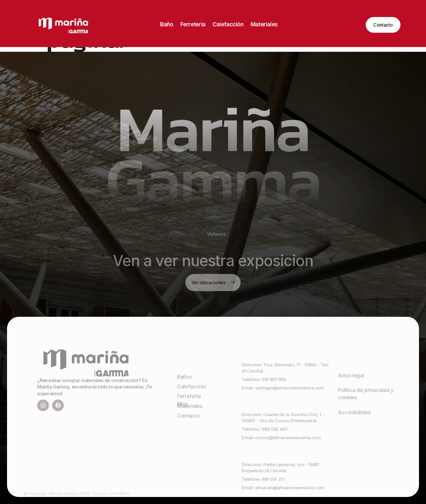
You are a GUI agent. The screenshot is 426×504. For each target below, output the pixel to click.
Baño (167, 24)
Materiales (264, 24)
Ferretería (193, 24)
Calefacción (228, 24)
